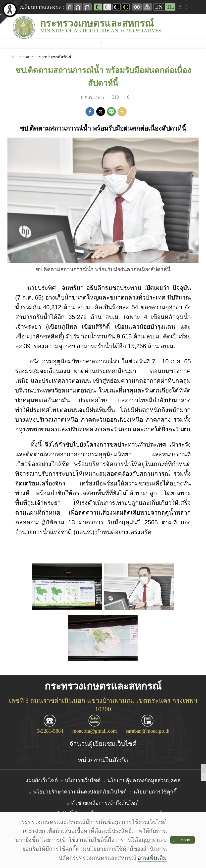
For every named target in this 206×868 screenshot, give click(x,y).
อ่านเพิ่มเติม (152, 858)
